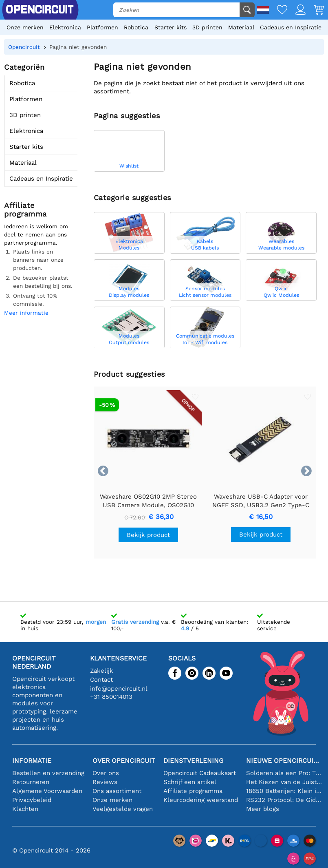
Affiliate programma (193, 791)
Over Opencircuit (124, 761)
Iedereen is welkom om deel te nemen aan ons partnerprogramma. (36, 234)
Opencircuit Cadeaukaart (200, 773)
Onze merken (25, 27)
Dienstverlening (193, 761)
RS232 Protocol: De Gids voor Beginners (284, 800)
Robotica (136, 27)
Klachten (25, 809)
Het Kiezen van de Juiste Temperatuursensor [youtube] (284, 782)
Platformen (102, 27)
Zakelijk (102, 671)
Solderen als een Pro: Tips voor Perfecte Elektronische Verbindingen (284, 773)
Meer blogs (263, 809)
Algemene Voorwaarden (47, 791)
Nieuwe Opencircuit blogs (284, 761)
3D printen (207, 27)
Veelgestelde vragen (123, 809)
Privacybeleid (32, 800)
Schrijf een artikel (190, 782)
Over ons (106, 773)
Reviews (105, 782)
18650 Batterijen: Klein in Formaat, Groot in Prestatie (284, 791)
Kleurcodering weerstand (201, 800)
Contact (101, 680)
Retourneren (31, 782)
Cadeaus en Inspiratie (291, 27)
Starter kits (171, 27)
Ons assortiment (117, 791)
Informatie (32, 761)
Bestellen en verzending (48, 773)
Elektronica (65, 27)
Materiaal (241, 27)
